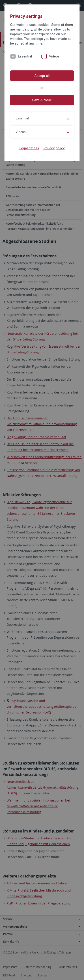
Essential (25, 56)
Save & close (42, 100)
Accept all (42, 76)
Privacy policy (54, 148)
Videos (54, 56)
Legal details (29, 148)
